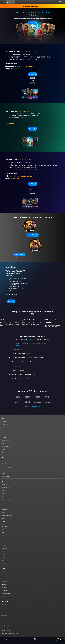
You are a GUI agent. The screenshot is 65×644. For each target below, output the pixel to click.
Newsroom (4, 584)
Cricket (3, 522)
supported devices (35, 406)
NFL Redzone (5, 509)
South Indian (5, 548)
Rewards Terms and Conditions (8, 641)
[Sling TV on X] (9, 630)
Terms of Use (14, 639)
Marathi (4, 545)
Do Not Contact (48, 639)
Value (3, 575)
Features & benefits (6, 594)
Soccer (3, 512)
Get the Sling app (6, 476)
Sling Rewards (5, 591)
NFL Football (5, 497)
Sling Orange (5, 434)
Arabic (3, 536)
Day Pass (4, 443)
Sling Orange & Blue (6, 440)
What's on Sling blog (6, 467)
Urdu (3, 533)
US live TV (4, 605)
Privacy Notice (21, 639)
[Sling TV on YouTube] (2, 630)
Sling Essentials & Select (7, 431)
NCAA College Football (7, 500)
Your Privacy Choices (31, 639)
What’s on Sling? (26, 344)
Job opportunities (6, 625)
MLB (3, 519)
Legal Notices (41, 639)
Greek (3, 558)
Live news (4, 473)
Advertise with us (6, 619)
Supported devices (6, 578)
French (4, 551)
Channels (4, 464)
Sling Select (5, 428)
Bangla (3, 542)
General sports (5, 484)
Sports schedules (6, 487)
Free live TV (5, 461)
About (17, 344)
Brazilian (4, 564)
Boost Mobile (4, 634)
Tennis (3, 506)
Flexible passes (36, 344)
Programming (5, 470)
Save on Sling (46, 344)
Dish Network (11, 634)
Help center (5, 581)
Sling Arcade (5, 587)
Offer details (33, 26)
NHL (3, 503)
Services (4, 422)
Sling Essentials (5, 425)
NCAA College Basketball (7, 515)
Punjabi (4, 539)
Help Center (33, 339)
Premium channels (6, 447)
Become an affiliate (6, 622)
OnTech (17, 634)
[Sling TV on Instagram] (7, 630)
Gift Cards (4, 453)
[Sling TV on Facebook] (5, 630)
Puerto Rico (5, 611)
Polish (3, 561)
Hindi (3, 530)
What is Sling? (5, 572)
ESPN (3, 491)
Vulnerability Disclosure (20, 641)
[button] (32, 22)
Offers (3, 450)
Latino (3, 608)
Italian (3, 555)
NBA (3, 494)
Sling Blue (4, 437)
